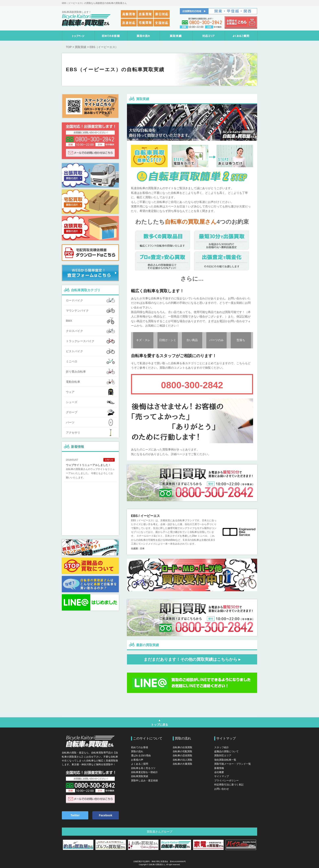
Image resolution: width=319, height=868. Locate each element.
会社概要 (219, 772)
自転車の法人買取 (182, 760)
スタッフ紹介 (222, 747)
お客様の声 (137, 760)
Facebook (105, 815)
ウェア (90, 392)
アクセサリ (90, 433)
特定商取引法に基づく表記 (229, 785)
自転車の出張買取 (182, 747)
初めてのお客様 (140, 747)
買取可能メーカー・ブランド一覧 (233, 764)
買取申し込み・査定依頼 (144, 781)
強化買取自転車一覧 (225, 760)
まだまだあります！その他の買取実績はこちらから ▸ (192, 659)
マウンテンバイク (90, 311)
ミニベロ (90, 361)
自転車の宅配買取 (182, 751)
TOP (69, 47)
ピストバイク (90, 351)
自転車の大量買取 (182, 764)
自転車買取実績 (140, 776)
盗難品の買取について (226, 751)
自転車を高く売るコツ (143, 768)
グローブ (90, 412)
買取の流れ (137, 751)
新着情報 (78, 447)
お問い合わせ (222, 789)
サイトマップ (222, 776)
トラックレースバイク (90, 341)
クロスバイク (90, 331)
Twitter (75, 815)
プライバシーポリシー (226, 781)
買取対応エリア (223, 756)
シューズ (90, 402)
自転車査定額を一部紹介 (144, 772)
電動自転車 (90, 382)
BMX (90, 321)
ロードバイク (90, 300)
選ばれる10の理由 (141, 756)
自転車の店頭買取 (182, 756)
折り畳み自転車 (90, 372)
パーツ (90, 422)
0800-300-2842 (192, 385)
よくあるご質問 (140, 764)
